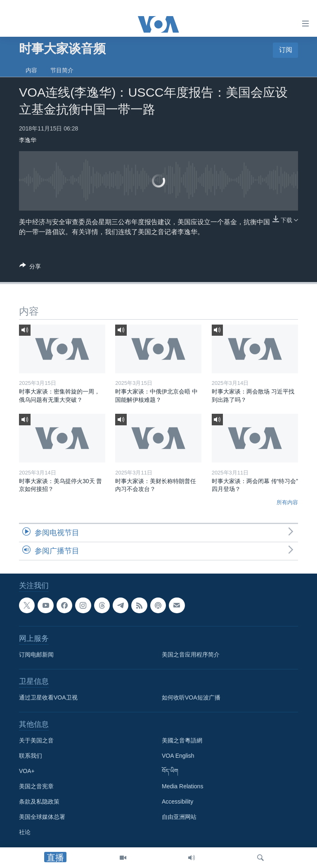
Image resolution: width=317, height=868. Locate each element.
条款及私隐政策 (39, 802)
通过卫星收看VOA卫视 (48, 698)
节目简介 (62, 70)
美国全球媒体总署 (42, 817)
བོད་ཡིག (170, 771)
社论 (25, 832)
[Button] (30, 268)
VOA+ (27, 771)
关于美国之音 (36, 741)
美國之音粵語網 (182, 741)
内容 (31, 70)
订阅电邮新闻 (36, 655)
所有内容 (287, 502)
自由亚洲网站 (179, 817)
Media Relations (182, 787)
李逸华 (28, 140)
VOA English (178, 756)
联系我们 (31, 756)
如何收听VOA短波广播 (191, 698)
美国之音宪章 (36, 787)
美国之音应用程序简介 (191, 655)
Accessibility (177, 802)
